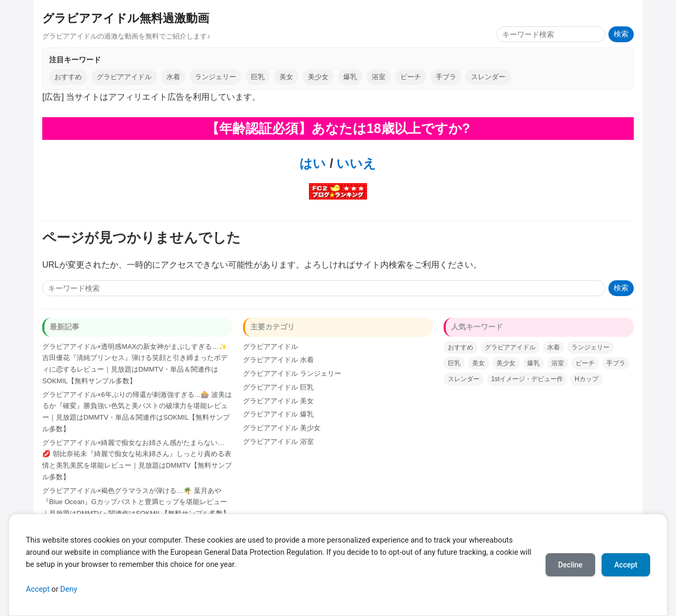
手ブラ (446, 77)
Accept (38, 589)
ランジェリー (215, 77)
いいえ (355, 163)
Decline (570, 565)
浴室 (379, 77)
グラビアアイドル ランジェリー (292, 373)
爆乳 (350, 77)
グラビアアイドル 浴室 (278, 442)
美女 (286, 77)
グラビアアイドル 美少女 (282, 428)
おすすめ (68, 77)
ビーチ (411, 77)
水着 (173, 77)
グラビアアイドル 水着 (278, 360)
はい (313, 163)
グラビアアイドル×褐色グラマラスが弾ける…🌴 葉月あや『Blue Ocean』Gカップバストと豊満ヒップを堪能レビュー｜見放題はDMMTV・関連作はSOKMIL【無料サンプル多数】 (136, 502)
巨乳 (258, 77)
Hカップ (586, 379)
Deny (69, 589)
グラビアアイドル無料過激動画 (126, 18)
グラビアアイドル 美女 (278, 401)
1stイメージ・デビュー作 (527, 379)
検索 (621, 34)
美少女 (318, 77)
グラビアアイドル (124, 77)
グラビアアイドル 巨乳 (278, 387)
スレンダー (488, 77)
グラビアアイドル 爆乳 (278, 414)
